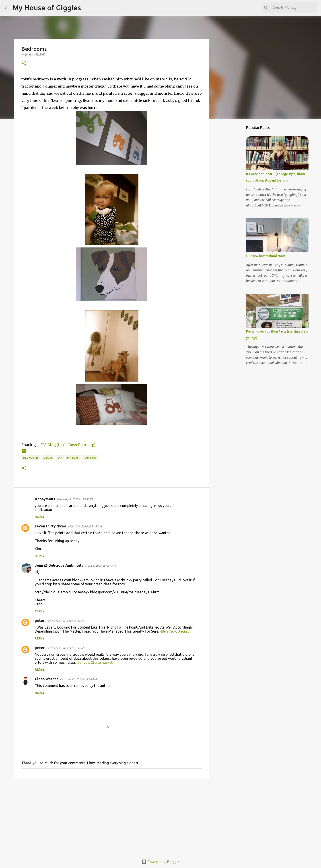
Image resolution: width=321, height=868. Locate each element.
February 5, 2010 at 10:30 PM (75, 499)
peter (40, 621)
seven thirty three (50, 526)
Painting (90, 458)
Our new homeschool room (266, 256)
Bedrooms (31, 458)
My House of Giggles (47, 8)
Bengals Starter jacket (95, 662)
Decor (48, 458)
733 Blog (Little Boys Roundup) (68, 445)
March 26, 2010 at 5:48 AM (85, 526)
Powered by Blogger (160, 862)
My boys (73, 458)
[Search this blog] (294, 8)
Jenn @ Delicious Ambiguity (59, 565)
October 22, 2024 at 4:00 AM (78, 679)
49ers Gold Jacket (174, 631)
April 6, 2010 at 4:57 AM (101, 566)
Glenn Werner (46, 679)
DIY (60, 458)
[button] (24, 64)
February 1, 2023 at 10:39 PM (65, 648)
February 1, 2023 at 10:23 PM (65, 621)
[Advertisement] (112, 817)
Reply (40, 517)
